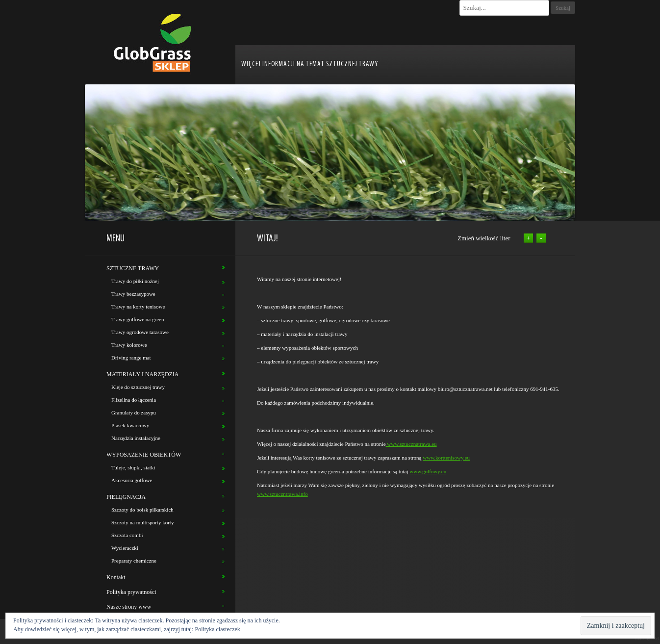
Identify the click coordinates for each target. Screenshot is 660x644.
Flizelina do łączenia (134, 400)
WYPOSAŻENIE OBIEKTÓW (144, 455)
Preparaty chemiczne (134, 561)
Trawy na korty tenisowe (138, 307)
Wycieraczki (125, 548)
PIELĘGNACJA (126, 497)
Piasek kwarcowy (130, 425)
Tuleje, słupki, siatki (133, 467)
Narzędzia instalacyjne (136, 438)
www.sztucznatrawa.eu (411, 444)
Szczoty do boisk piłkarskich (142, 510)
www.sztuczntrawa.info (282, 494)
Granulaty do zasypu (134, 412)
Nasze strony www (129, 607)
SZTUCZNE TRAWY (133, 268)
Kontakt (116, 577)
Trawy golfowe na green (138, 319)
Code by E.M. (648, 639)
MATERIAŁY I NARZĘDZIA (143, 374)
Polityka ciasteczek (218, 629)
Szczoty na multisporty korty (142, 522)
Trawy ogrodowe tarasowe (140, 332)
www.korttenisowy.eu (446, 458)
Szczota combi (127, 535)
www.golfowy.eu (428, 471)
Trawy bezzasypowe (133, 294)
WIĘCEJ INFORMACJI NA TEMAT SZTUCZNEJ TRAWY (310, 64)
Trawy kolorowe (129, 345)
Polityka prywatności (131, 592)
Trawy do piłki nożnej (135, 281)
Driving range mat (131, 358)
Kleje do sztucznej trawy (138, 387)
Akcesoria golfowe (132, 480)
